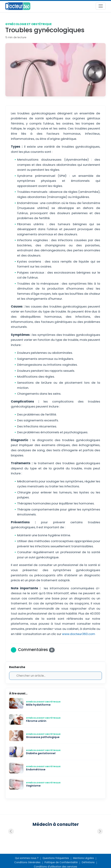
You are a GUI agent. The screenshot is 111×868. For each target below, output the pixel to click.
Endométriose (36, 769)
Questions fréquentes (56, 858)
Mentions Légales (83, 858)
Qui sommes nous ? (27, 858)
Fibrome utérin (36, 721)
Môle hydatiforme (38, 705)
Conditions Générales (27, 862)
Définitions (88, 862)
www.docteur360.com (78, 634)
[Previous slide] (11, 831)
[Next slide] (100, 831)
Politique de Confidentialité (61, 862)
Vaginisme (33, 786)
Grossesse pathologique (43, 737)
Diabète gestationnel (41, 753)
